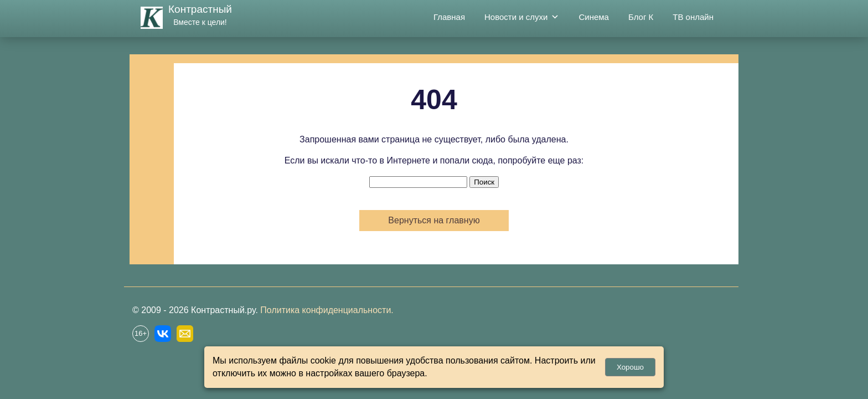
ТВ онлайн (693, 17)
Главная (449, 17)
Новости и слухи (522, 17)
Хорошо (630, 367)
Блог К (641, 17)
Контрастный (200, 9)
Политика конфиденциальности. (327, 310)
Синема (594, 17)
